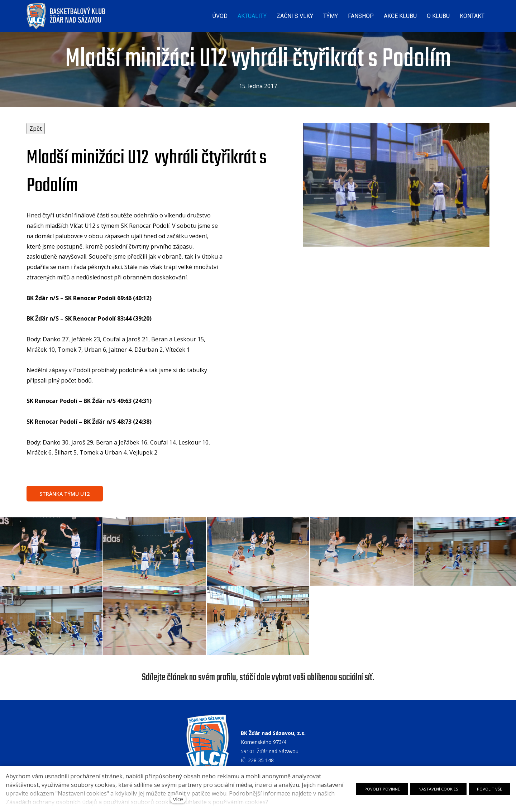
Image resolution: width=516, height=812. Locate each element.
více (178, 799)
